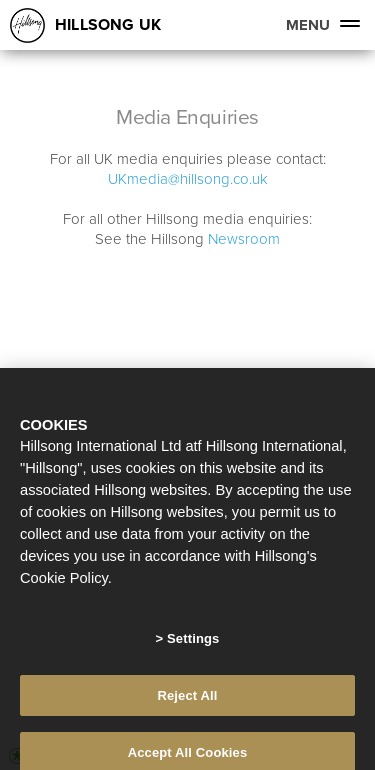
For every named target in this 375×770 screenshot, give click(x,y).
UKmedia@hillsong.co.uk (188, 178)
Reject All (187, 701)
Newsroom (244, 238)
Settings (193, 644)
